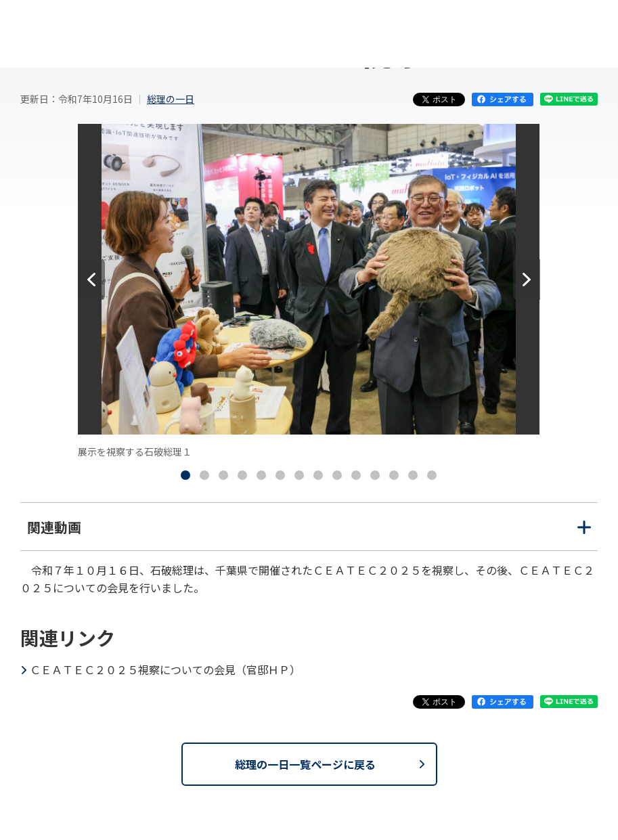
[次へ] (527, 280)
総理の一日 (171, 99)
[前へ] (91, 280)
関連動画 (309, 534)
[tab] (185, 475)
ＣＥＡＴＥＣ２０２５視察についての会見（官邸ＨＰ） (165, 669)
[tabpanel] (309, 291)
